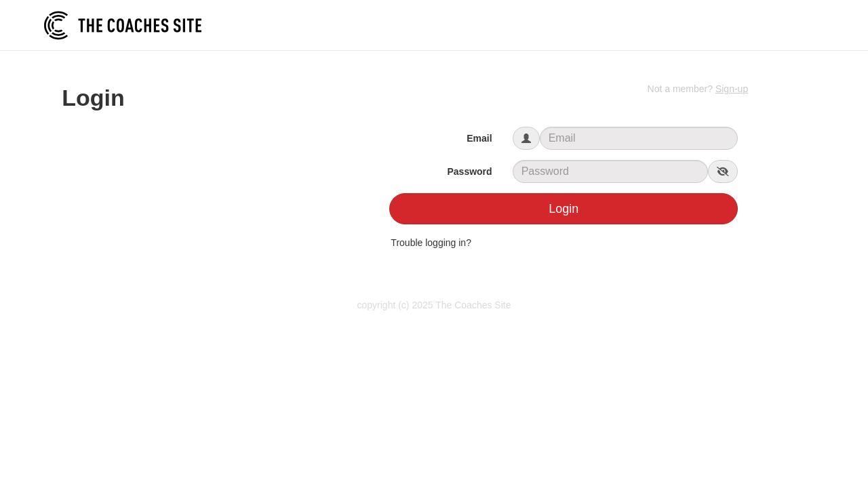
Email (479, 138)
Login (564, 209)
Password (469, 171)
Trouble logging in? (431, 243)
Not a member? (698, 89)
